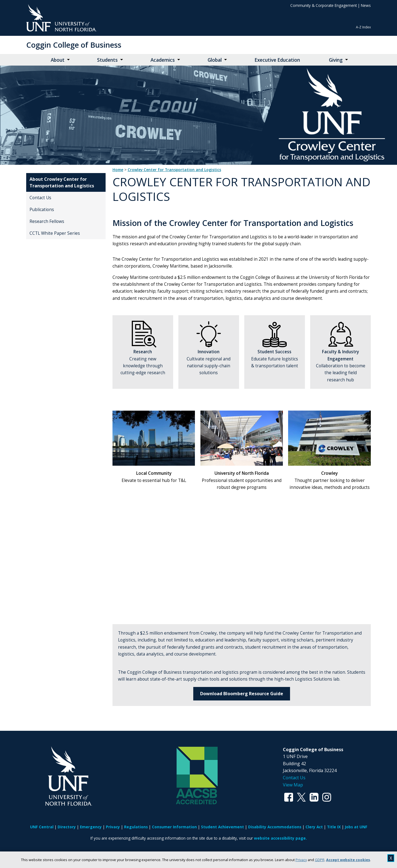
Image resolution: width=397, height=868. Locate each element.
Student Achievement (222, 827)
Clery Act (314, 827)
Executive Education (277, 60)
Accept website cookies (348, 860)
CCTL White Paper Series (55, 233)
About (58, 60)
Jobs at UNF (356, 827)
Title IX (334, 827)
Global (215, 60)
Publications (42, 210)
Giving (336, 60)
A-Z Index (363, 27)
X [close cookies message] (391, 858)
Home (118, 170)
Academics (163, 60)
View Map (293, 785)
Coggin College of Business (74, 45)
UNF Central (42, 827)
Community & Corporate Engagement (324, 5)
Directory (67, 827)
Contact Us (40, 198)
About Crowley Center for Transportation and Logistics (62, 182)
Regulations (136, 827)
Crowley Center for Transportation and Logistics (174, 170)
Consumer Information (174, 827)
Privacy (301, 860)
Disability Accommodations (275, 827)
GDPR (320, 860)
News (366, 5)
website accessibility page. (280, 838)
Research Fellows (47, 221)
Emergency (91, 827)
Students (107, 60)
